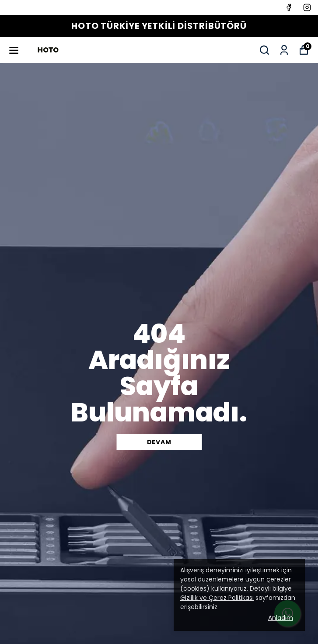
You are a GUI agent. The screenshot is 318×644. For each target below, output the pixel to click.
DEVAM (159, 442)
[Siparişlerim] (284, 50)
